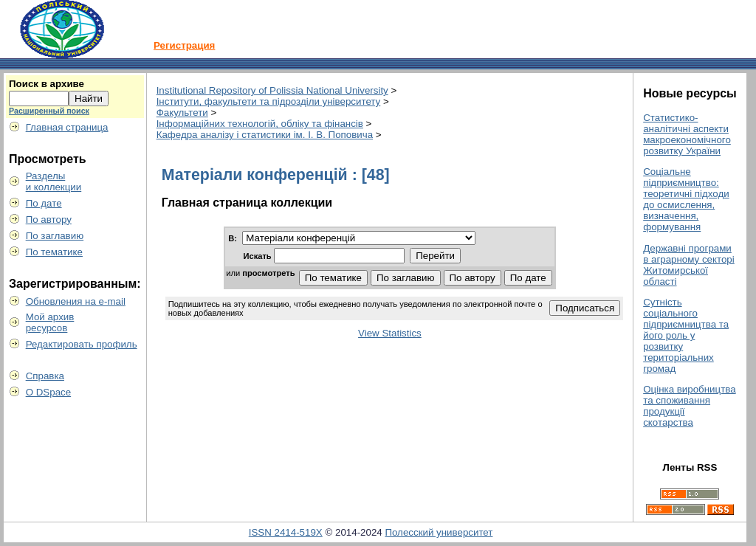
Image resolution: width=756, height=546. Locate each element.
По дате (44, 203)
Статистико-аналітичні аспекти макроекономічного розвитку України (687, 134)
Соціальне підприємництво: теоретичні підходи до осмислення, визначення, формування (686, 199)
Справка (45, 376)
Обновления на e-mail (76, 301)
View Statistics (390, 333)
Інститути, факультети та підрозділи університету (269, 101)
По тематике (54, 252)
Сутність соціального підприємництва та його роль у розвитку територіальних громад (686, 335)
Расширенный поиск (49, 111)
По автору (49, 220)
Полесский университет (439, 532)
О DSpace (49, 392)
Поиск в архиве (47, 84)
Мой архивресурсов (50, 322)
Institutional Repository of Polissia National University (272, 90)
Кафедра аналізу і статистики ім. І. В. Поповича (265, 135)
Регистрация (184, 45)
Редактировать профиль (82, 344)
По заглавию (55, 236)
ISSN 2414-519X (286, 532)
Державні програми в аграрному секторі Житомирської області (689, 265)
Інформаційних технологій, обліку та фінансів (260, 124)
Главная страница (67, 127)
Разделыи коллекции (54, 182)
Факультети (182, 113)
